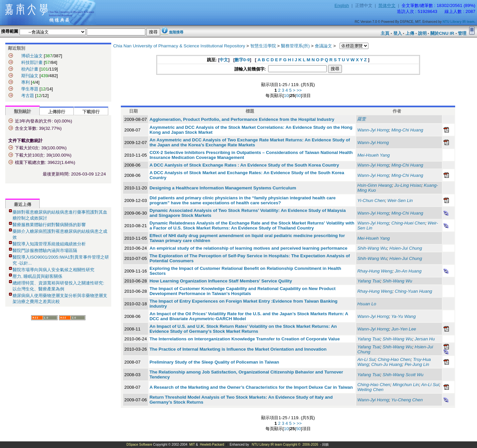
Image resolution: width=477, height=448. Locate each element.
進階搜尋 (176, 32)
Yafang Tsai (369, 281)
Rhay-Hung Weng (375, 271)
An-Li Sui (366, 359)
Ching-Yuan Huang (414, 291)
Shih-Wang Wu (372, 248)
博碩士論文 (32, 56)
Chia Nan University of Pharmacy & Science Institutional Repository (179, 46)
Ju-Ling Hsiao (408, 185)
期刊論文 (30, 76)
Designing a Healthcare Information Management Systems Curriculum (223, 188)
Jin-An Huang (408, 271)
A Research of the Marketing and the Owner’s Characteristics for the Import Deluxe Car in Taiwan (251, 387)
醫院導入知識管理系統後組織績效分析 (49, 244)
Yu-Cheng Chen (407, 400)
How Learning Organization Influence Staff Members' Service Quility (221, 281)
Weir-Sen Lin (400, 200)
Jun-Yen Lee (404, 329)
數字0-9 (242, 60)
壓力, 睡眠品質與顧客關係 (37, 276)
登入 (398, 33)
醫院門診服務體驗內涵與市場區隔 (45, 250)
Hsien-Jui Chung (406, 248)
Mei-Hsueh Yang (373, 155)
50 (298, 96)
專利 (25, 82)
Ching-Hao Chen (394, 359)
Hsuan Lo (367, 304)
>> (299, 90)
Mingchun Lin (406, 385)
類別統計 (23, 111)
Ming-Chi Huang (407, 130)
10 (286, 96)
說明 (422, 33)
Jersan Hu (425, 339)
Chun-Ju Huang (386, 364)
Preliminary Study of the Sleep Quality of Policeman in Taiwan (215, 362)
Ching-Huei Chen (408, 223)
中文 (224, 60)
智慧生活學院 (263, 46)
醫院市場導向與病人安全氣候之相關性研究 (53, 270)
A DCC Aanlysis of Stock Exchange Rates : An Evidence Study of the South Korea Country (244, 165)
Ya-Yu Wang (404, 316)
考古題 (28, 96)
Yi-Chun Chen (371, 200)
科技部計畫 (32, 62)
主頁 (385, 33)
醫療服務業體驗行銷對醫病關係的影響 (49, 225)
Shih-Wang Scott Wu (403, 375)
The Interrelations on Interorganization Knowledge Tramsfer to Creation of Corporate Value (245, 339)
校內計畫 (30, 69)
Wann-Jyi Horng (373, 130)
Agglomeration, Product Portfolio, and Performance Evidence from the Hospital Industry (242, 119)
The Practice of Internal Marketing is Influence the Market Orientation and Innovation (238, 349)
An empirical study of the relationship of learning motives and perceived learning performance (249, 248)
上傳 (410, 33)
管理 (462, 33)
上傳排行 (57, 112)
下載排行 (91, 112)
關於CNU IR (442, 33)
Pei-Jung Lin (417, 364)
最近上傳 (23, 204)
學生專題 (30, 89)
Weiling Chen (370, 390)
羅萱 (361, 119)
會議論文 (323, 46)
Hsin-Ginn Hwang (374, 185)
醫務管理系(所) (295, 46)
